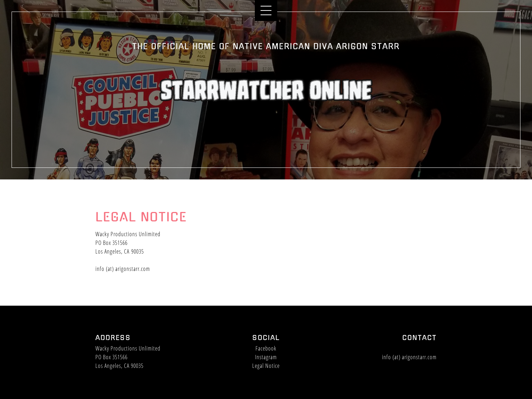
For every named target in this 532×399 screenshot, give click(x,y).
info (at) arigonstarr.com (123, 269)
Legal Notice (266, 366)
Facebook (266, 348)
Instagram (266, 357)
